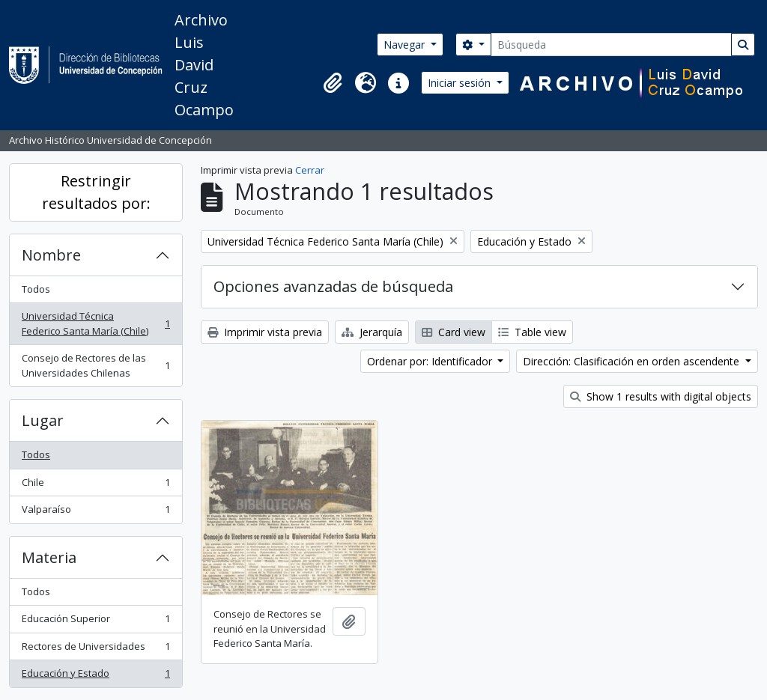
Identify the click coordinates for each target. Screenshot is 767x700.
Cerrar (310, 170)
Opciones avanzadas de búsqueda (333, 286)
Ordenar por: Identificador (431, 361)
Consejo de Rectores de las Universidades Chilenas (96, 365)
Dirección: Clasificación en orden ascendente (633, 361)
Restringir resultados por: (96, 192)
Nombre (51, 255)
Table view (532, 332)
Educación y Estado (96, 676)
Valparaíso (96, 512)
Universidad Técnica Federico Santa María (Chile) (96, 323)
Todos (36, 289)
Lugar (43, 420)
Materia (49, 557)
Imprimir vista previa (265, 332)
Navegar (406, 45)
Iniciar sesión (461, 83)
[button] (333, 83)
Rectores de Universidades (96, 649)
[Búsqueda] (611, 45)
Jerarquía (372, 332)
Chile (96, 486)
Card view (454, 332)
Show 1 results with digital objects (661, 396)
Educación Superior (96, 622)
